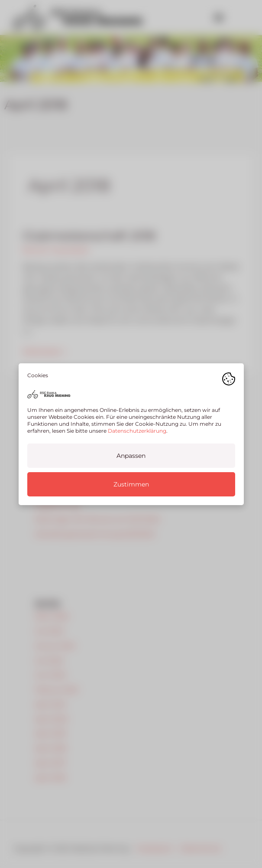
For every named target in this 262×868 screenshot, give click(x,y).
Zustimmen (131, 484)
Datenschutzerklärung (137, 430)
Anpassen (131, 455)
